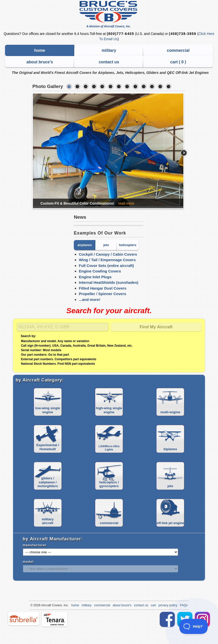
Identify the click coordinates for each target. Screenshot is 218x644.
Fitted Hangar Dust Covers (103, 288)
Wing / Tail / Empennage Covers (107, 260)
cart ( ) (178, 62)
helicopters (128, 245)
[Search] (63, 327)
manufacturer (35, 545)
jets (106, 245)
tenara (55, 619)
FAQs (184, 605)
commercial (178, 50)
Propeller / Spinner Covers (102, 294)
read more (126, 203)
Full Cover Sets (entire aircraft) (106, 266)
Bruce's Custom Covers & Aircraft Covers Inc (109, 14)
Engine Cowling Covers (100, 271)
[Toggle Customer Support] (194, 626)
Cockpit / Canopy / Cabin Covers (108, 254)
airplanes (85, 245)
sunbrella (24, 619)
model (28, 562)
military (109, 50)
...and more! (90, 300)
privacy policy (168, 605)
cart (153, 605)
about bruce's (40, 62)
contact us (109, 62)
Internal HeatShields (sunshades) (109, 282)
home (40, 50)
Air (43, 605)
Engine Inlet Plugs (95, 277)
